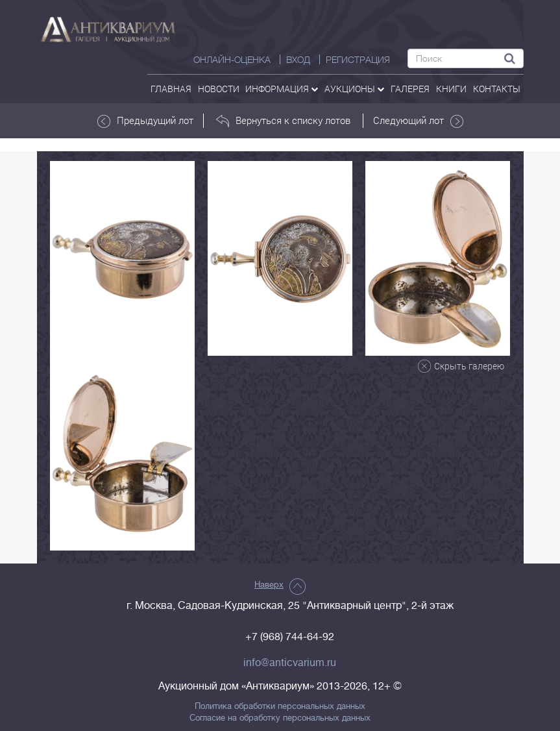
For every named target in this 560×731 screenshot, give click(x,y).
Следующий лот (418, 121)
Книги (451, 89)
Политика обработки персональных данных (280, 706)
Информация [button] (282, 89)
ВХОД (298, 60)
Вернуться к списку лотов (283, 121)
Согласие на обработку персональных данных (280, 718)
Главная (171, 89)
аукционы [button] (354, 89)
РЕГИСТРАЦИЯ (358, 60)
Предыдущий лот (145, 121)
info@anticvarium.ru (290, 663)
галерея (410, 89)
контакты (497, 89)
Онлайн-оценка (232, 60)
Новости (219, 89)
